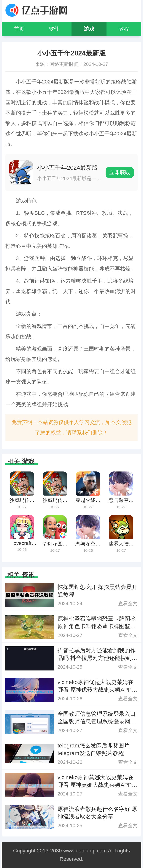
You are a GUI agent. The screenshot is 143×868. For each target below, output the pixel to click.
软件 (54, 29)
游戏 (89, 29)
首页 (19, 29)
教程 (124, 29)
